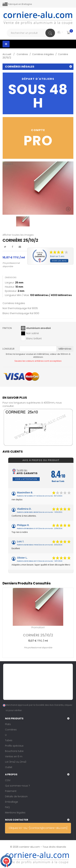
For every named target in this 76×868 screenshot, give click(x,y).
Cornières (11, 730)
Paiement (11, 791)
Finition (7, 328)
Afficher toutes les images (18, 235)
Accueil (7, 54)
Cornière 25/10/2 (38, 635)
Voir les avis (59, 261)
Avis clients (13, 452)
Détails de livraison (16, 796)
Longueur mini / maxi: (17, 295)
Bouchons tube (14, 751)
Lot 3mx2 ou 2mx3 (16, 762)
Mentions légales (15, 813)
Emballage (12, 802)
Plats (8, 724)
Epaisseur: (11, 291)
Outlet (9, 767)
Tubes (9, 740)
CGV (8, 780)
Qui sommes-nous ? (17, 786)
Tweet (5, 247)
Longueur (9, 349)
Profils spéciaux (14, 746)
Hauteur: (10, 287)
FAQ (7, 807)
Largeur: (10, 283)
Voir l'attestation (26, 479)
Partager (12, 247)
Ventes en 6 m (14, 756)
